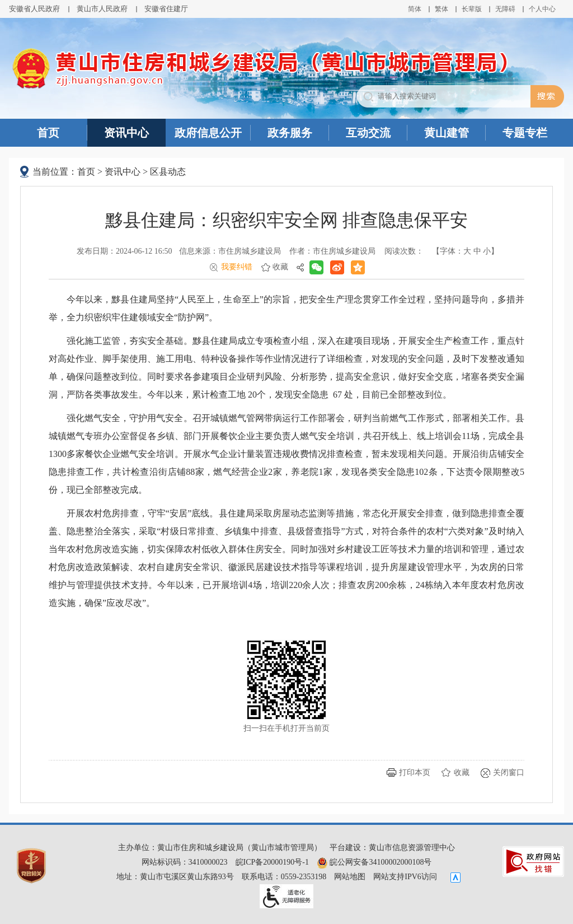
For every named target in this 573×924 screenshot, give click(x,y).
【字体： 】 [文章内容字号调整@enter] (465, 251)
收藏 (280, 267)
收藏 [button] (462, 773)
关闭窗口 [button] (509, 773)
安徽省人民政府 (34, 9)
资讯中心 (126, 133)
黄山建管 (447, 133)
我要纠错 (237, 267)
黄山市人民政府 (102, 9)
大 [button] (467, 251)
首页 (48, 133)
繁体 (442, 9)
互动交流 (368, 133)
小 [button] (487, 251)
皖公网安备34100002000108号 (374, 862)
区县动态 (168, 172)
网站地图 (350, 877)
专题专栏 (525, 133)
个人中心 (542, 9)
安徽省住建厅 (166, 9)
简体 (415, 9)
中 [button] (477, 251)
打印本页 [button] (415, 773)
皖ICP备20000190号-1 (272, 862)
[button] (472, 9)
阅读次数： (404, 251)
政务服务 (290, 133)
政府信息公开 (208, 133)
